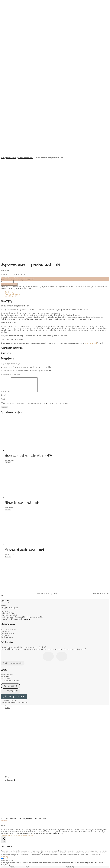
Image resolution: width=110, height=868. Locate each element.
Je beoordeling (6, 245)
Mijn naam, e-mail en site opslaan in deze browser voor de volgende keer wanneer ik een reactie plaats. (36, 257)
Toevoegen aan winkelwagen (9, 138)
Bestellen (4, 674)
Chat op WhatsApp (16, 550)
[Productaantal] (7, 135)
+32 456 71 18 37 (11, 544)
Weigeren (31, 689)
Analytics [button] (4, 776)
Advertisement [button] (6, 836)
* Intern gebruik (11, 108)
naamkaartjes (89, 140)
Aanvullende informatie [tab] (13, 147)
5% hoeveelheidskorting (26, 108)
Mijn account (9, 559)
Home (3, 108)
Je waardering (6, 228)
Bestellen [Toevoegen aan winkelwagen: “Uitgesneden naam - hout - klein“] (8, 363)
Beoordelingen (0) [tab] (11, 149)
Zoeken (7, 561)
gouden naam (70, 140)
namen (106, 140)
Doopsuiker (62, 140)
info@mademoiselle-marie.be (10, 534)
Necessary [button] (4, 710)
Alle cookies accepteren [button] (21, 689)
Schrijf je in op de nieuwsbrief (13, 516)
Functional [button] (4, 757)
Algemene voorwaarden (8, 483)
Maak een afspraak (10, 539)
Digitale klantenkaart (7, 490)
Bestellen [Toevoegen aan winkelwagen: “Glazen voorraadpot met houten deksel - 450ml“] (8, 316)
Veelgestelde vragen (7, 486)
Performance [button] (5, 770)
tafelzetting (11, 142)
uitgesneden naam (21, 142)
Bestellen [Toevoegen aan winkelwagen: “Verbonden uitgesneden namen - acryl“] (8, 410)
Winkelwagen (10, 633)
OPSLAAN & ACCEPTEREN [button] (8, 855)
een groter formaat (91, 196)
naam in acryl (79, 140)
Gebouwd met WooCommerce (19, 556)
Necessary (7, 712)
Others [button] (3, 844)
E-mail (3, 252)
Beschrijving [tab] (9, 145)
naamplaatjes (98, 140)
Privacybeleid (5, 485)
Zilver (30, 142)
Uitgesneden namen (48, 140)
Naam (3, 248)
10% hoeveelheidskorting (17, 140)
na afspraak (14, 461)
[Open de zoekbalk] (6, 628)
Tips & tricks (5, 488)
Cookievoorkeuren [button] (7, 689)
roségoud (4, 142)
